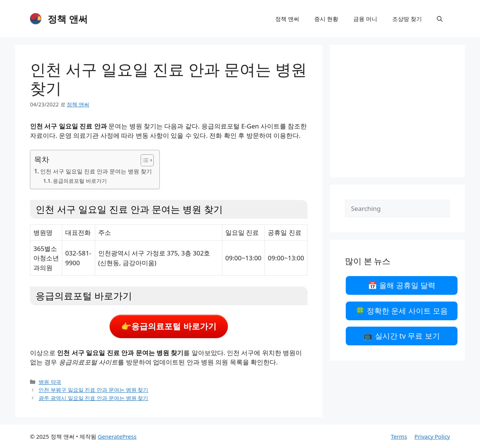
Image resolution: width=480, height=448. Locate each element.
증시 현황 (326, 19)
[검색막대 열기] (440, 19)
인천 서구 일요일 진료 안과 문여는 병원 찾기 (96, 171)
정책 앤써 (68, 19)
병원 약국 (50, 382)
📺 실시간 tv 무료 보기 (401, 336)
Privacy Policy (432, 436)
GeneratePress (117, 436)
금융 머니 (365, 19)
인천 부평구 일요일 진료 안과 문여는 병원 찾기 (93, 390)
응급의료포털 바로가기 (80, 181)
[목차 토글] (143, 160)
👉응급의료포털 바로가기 (169, 326)
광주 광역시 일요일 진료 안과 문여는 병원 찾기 (93, 398)
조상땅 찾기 (407, 19)
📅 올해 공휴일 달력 (402, 285)
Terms (399, 436)
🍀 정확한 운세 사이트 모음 (402, 311)
